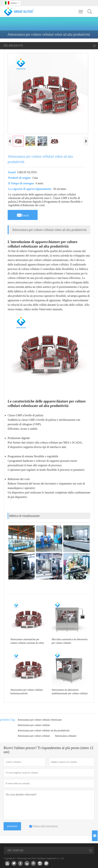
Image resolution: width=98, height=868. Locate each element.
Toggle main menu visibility (81, 10)
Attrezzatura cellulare (66, 736)
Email (23, 214)
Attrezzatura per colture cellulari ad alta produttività (43, 731)
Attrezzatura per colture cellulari (34, 725)
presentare (12, 826)
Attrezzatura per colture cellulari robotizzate (40, 720)
